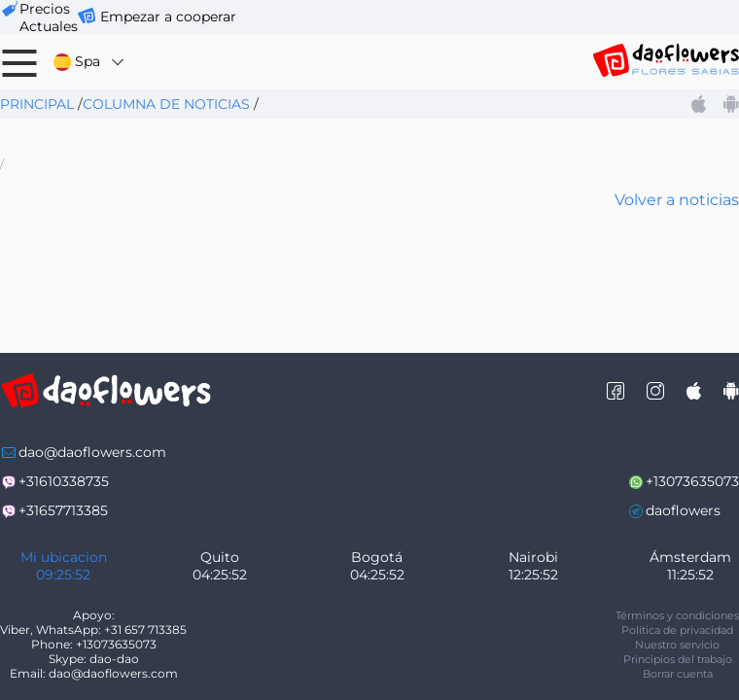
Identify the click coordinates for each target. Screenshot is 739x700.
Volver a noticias (677, 200)
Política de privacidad (677, 630)
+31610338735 (64, 481)
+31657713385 (63, 510)
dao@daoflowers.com (92, 452)
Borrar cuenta (678, 674)
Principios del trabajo (678, 659)
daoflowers (683, 510)
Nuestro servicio (677, 645)
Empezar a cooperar (168, 17)
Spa (90, 62)
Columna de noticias (166, 104)
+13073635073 (692, 481)
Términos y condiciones (677, 615)
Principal (37, 104)
